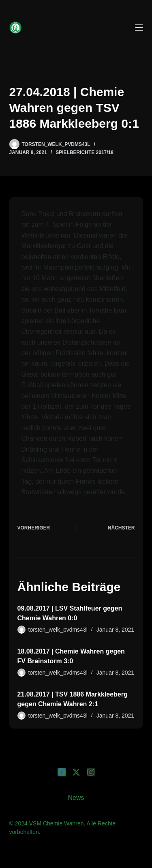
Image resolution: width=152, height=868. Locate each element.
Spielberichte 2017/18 (85, 152)
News (76, 798)
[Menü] (139, 28)
